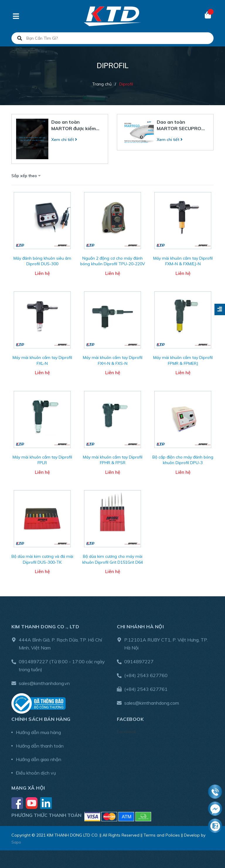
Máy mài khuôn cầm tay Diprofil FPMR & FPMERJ (183, 360)
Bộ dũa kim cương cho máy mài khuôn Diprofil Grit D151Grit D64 (113, 559)
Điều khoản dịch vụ (36, 773)
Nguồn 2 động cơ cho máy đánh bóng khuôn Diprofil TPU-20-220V (113, 261)
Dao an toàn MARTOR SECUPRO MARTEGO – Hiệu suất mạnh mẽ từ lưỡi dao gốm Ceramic (180, 125)
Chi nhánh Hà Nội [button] (140, 627)
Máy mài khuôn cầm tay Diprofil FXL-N (42, 360)
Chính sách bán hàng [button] (41, 719)
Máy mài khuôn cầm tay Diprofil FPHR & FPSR (113, 460)
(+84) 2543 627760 (146, 675)
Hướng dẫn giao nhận (39, 759)
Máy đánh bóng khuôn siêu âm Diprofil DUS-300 (42, 261)
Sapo (16, 842)
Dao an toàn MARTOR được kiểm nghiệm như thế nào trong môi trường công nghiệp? (74, 125)
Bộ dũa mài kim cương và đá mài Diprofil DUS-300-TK (42, 559)
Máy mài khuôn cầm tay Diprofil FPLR (42, 460)
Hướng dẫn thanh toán (40, 746)
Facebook (126, 732)
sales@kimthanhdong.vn (44, 683)
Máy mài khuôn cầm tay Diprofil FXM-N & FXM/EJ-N (183, 261)
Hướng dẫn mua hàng (38, 732)
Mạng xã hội (28, 788)
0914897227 (33, 662)
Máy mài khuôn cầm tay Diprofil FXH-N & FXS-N (113, 360)
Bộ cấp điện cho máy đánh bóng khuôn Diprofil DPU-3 (183, 460)
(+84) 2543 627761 (146, 689)
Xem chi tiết (64, 140)
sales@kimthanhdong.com (152, 703)
